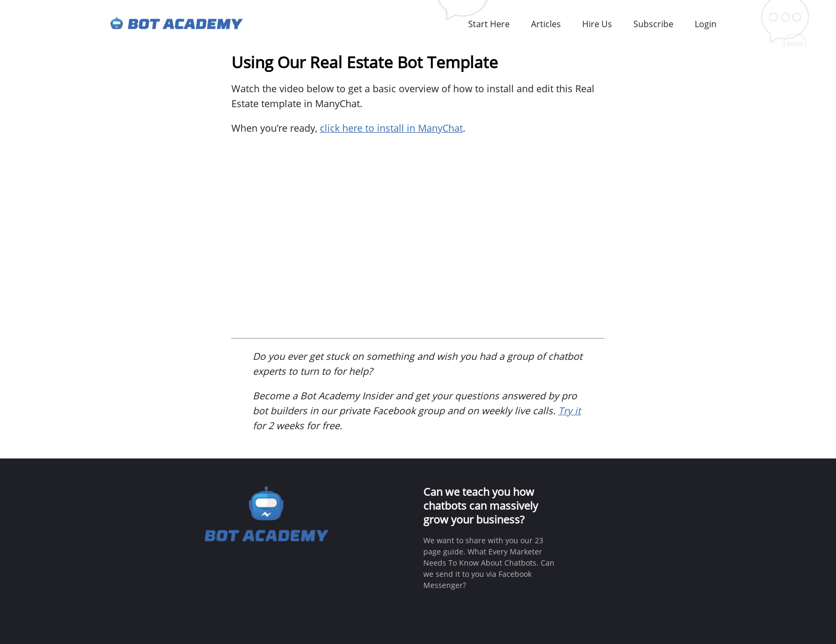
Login (706, 24)
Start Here (489, 24)
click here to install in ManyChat (391, 128)
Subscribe (653, 24)
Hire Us (597, 24)
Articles (546, 24)
